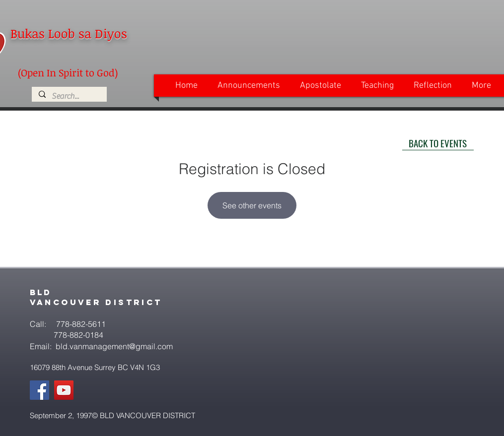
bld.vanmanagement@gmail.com (114, 346)
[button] (249, 86)
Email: (42, 346)
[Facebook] (39, 390)
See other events (252, 205)
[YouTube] (64, 390)
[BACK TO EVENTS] (438, 143)
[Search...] (69, 96)
